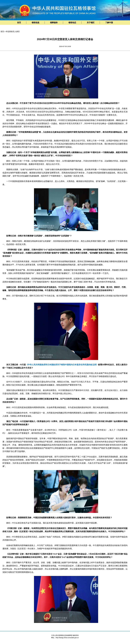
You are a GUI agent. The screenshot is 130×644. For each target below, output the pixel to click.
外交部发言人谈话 (13, 32)
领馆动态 (72, 23)
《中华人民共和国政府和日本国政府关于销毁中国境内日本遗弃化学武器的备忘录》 (62, 365)
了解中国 (109, 23)
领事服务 (54, 23)
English (125, 2)
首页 (19, 23)
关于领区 (91, 23)
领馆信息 (35, 23)
